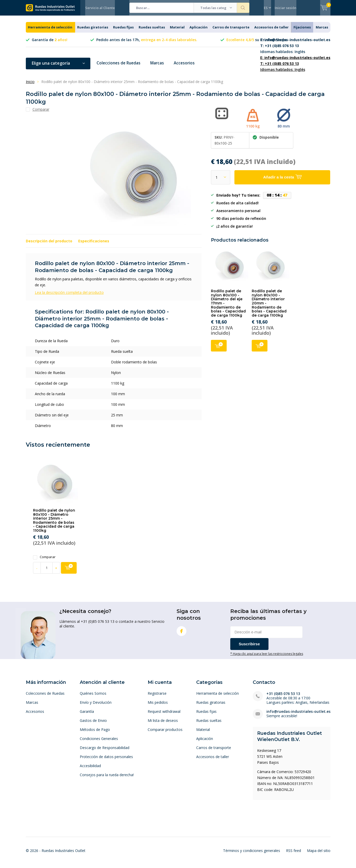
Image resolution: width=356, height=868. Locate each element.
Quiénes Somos (93, 697)
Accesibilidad (90, 770)
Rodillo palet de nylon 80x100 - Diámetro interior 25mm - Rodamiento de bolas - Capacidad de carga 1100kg (54, 524)
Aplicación (199, 31)
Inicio (30, 85)
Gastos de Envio (93, 724)
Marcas (322, 31)
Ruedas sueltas (152, 31)
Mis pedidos (158, 706)
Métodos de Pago (95, 733)
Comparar (44, 561)
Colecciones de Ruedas (119, 67)
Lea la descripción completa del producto (69, 296)
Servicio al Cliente (100, 8)
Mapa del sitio (319, 854)
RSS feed (294, 854)
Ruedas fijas (123, 31)
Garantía (87, 715)
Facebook (181, 634)
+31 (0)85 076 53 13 (283, 697)
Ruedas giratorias (93, 31)
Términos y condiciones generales (252, 854)
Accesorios (187, 67)
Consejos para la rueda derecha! (107, 779)
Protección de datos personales (106, 761)
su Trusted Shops (256, 44)
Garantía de (50, 44)
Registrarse (157, 697)
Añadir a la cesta (219, 349)
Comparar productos (165, 733)
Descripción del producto (49, 245)
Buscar (243, 8)
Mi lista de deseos (163, 724)
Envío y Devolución (96, 706)
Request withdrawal (164, 715)
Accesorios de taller (271, 31)
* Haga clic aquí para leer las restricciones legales (267, 657)
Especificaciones (94, 245)
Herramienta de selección (50, 31)
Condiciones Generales (99, 742)
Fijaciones (302, 31)
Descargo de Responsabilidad (105, 751)
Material (177, 31)
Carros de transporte (231, 31)
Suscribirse (249, 648)
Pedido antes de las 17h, (147, 44)
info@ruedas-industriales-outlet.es (298, 715)
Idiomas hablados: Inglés (295, 50)
